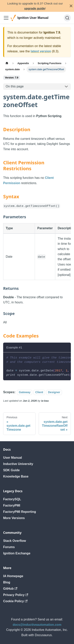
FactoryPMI (12, 505)
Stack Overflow (15, 541)
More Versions (14, 518)
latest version (41, 51)
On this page (15, 86)
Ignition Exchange (17, 553)
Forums (9, 547)
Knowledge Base (16, 476)
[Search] (67, 18)
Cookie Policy (15, 601)
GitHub (10, 589)
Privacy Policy (16, 595)
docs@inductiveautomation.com (37, 625)
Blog (7, 582)
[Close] (71, 6)
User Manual (13, 458)
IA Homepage (13, 576)
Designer (54, 392)
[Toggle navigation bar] (6, 18)
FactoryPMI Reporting (20, 512)
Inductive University (18, 464)
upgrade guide (35, 8)
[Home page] (7, 63)
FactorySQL (12, 499)
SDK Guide (11, 470)
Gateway (25, 392)
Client (39, 392)
